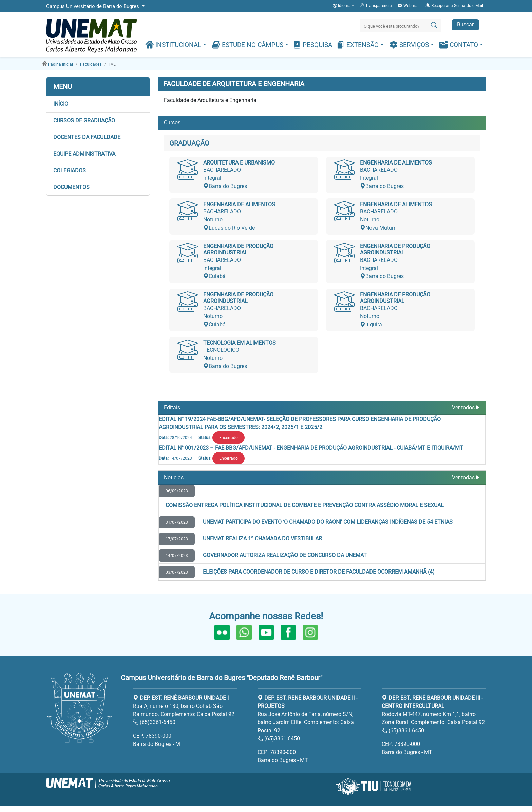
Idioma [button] (342, 6)
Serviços (410, 45)
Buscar (465, 25)
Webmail (408, 5)
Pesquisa (312, 45)
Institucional (174, 45)
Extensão (358, 45)
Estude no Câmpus (248, 45)
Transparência (376, 5)
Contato (460, 45)
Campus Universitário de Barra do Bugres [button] (93, 6)
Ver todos (466, 408)
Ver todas (466, 477)
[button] (98, 104)
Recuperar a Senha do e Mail (454, 5)
